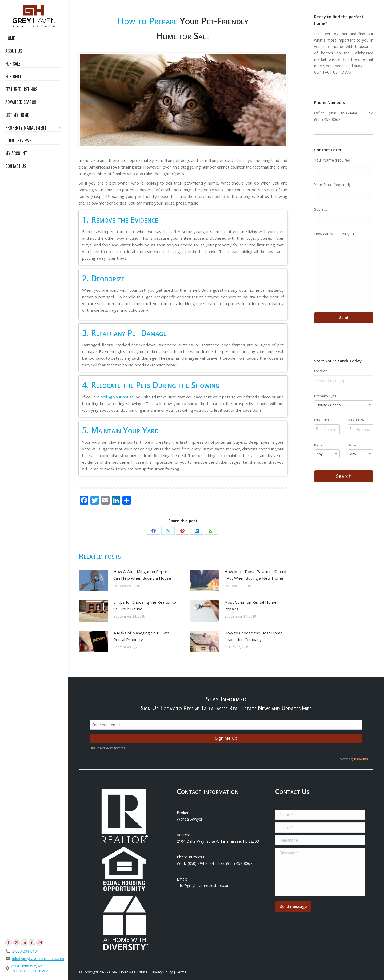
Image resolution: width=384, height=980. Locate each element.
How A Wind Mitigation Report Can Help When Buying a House (142, 575)
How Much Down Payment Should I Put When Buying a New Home (255, 575)
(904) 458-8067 (327, 119)
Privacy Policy (162, 972)
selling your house (117, 397)
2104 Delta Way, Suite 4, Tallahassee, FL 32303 (218, 841)
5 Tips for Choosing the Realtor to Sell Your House (145, 605)
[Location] (344, 380)
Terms (181, 972)
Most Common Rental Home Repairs (250, 605)
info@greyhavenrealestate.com (38, 959)
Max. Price (356, 420)
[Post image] (93, 580)
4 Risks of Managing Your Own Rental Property (141, 636)
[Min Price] (327, 429)
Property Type (325, 396)
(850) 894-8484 (343, 113)
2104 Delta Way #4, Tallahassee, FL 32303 (30, 969)
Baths (352, 445)
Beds (318, 445)
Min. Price (322, 420)
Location (321, 371)
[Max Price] (361, 429)
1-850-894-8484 (26, 951)
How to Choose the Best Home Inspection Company (253, 636)
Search (344, 476)
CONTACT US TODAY (333, 72)
